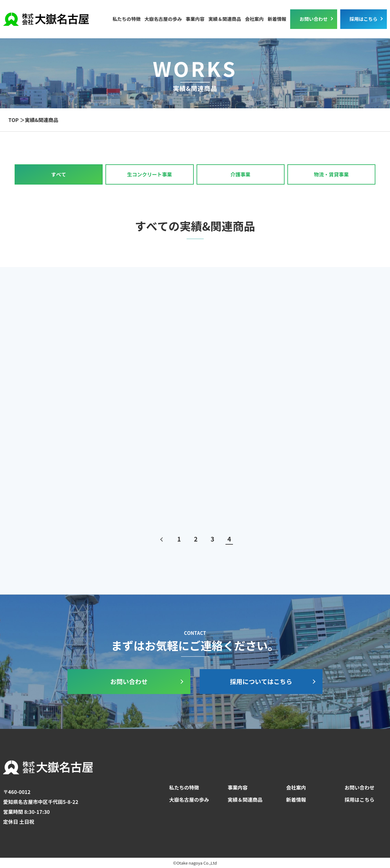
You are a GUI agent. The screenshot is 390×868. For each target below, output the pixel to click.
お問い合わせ (313, 19)
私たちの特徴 (127, 19)
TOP (14, 120)
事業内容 (238, 787)
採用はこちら (364, 19)
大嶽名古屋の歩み (163, 19)
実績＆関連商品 (225, 19)
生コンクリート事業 (150, 174)
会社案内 (254, 19)
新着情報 (277, 19)
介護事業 (240, 174)
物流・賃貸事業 (331, 174)
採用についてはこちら (261, 681)
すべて (59, 174)
